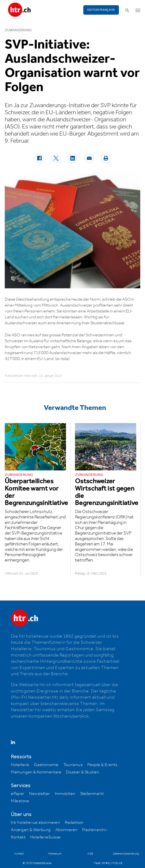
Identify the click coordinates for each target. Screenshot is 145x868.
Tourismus (73, 765)
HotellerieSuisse (45, 837)
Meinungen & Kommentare (36, 772)
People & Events (102, 765)
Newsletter (40, 794)
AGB (90, 854)
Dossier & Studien (83, 772)
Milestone (20, 801)
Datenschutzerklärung (126, 854)
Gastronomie (46, 765)
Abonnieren (66, 830)
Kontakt (18, 837)
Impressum (55, 854)
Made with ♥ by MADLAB (108, 863)
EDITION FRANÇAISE (101, 10)
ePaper (18, 794)
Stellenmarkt (92, 794)
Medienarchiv (95, 830)
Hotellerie (20, 765)
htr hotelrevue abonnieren (35, 823)
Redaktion (74, 823)
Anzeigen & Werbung (31, 830)
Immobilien (65, 794)
